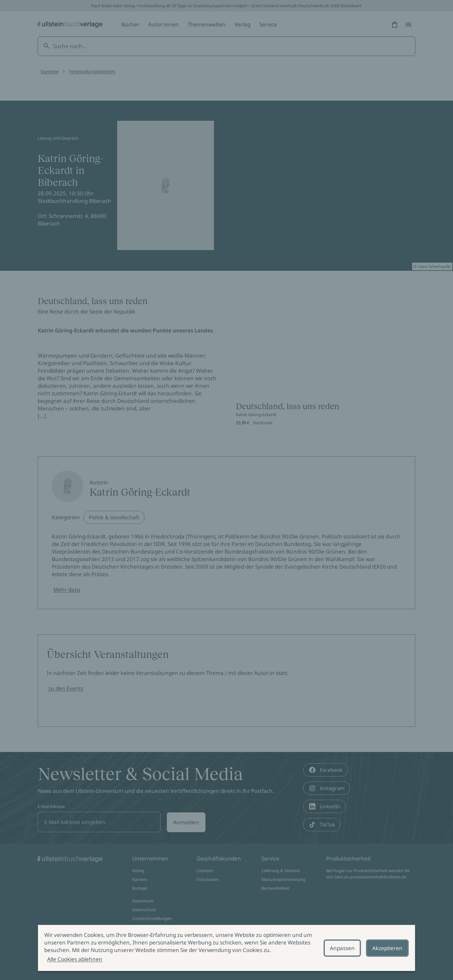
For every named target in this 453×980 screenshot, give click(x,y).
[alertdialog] (227, 948)
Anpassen (342, 948)
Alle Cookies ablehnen (75, 959)
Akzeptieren (387, 948)
